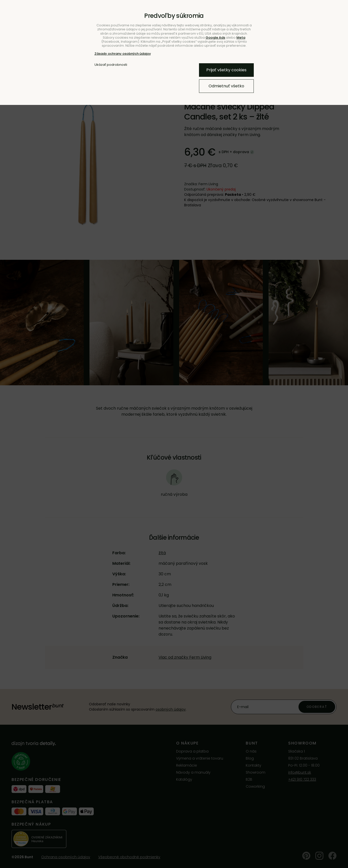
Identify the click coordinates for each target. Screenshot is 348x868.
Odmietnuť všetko (226, 86)
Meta (241, 38)
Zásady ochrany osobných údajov (123, 54)
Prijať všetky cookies (226, 70)
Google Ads (215, 38)
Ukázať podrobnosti (111, 65)
